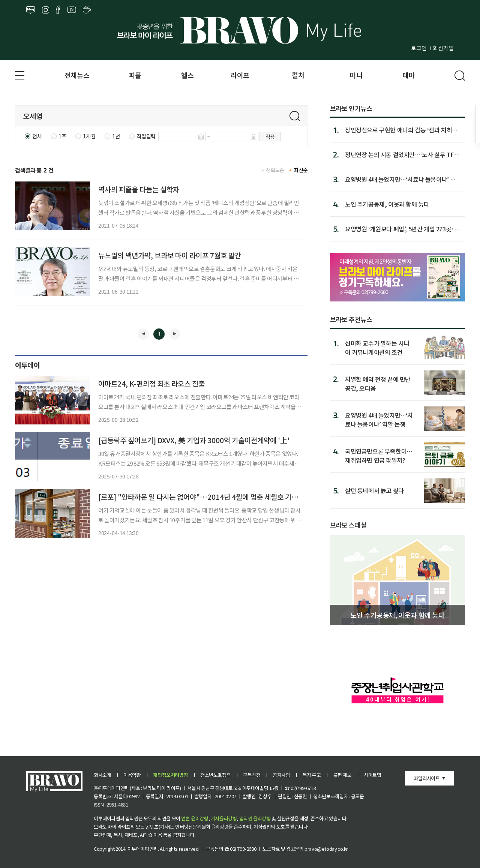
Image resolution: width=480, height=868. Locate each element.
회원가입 (443, 48)
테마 (409, 75)
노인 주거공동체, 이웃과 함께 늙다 (387, 204)
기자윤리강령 (224, 818)
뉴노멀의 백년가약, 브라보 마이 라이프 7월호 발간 (170, 255)
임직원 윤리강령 (255, 818)
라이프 (240, 75)
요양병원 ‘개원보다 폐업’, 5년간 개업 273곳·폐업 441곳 (402, 229)
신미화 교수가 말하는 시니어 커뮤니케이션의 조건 (377, 347)
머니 (356, 75)
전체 (37, 136)
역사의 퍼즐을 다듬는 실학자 (139, 189)
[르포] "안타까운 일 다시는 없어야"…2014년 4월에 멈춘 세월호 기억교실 (204, 497)
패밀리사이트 (427, 778)
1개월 (89, 136)
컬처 (298, 75)
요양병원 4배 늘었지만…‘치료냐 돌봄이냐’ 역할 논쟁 (403, 179)
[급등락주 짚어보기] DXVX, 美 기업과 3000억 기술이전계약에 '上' (194, 440)
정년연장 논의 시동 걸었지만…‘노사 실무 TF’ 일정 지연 (400, 154)
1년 (116, 136)
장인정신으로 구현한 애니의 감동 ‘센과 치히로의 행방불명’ (401, 130)
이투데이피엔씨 (143, 849)
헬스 (187, 75)
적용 (270, 136)
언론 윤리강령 (195, 818)
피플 (135, 75)
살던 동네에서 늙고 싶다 (374, 490)
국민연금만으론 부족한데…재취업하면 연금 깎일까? (379, 455)
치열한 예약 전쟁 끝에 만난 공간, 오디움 (378, 383)
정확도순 (275, 170)
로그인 (419, 48)
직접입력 (146, 136)
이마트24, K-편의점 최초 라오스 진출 (151, 383)
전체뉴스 (77, 75)
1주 (62, 136)
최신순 (301, 170)
